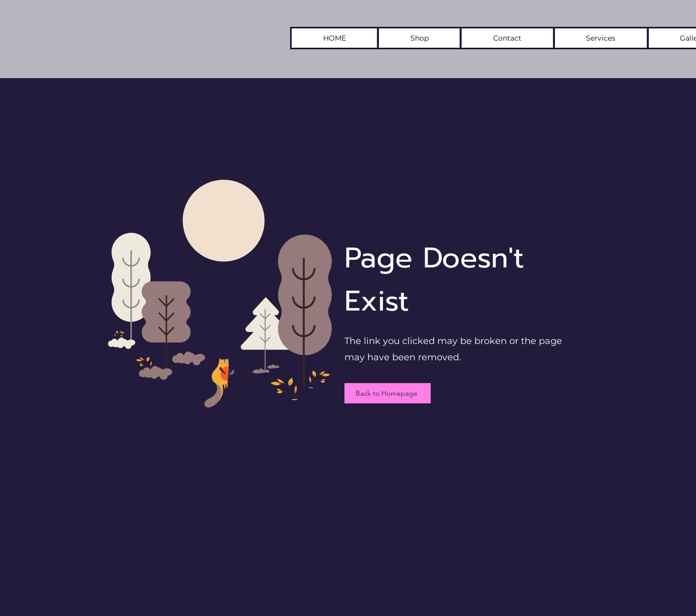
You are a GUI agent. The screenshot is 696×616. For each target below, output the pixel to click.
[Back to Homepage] (388, 393)
